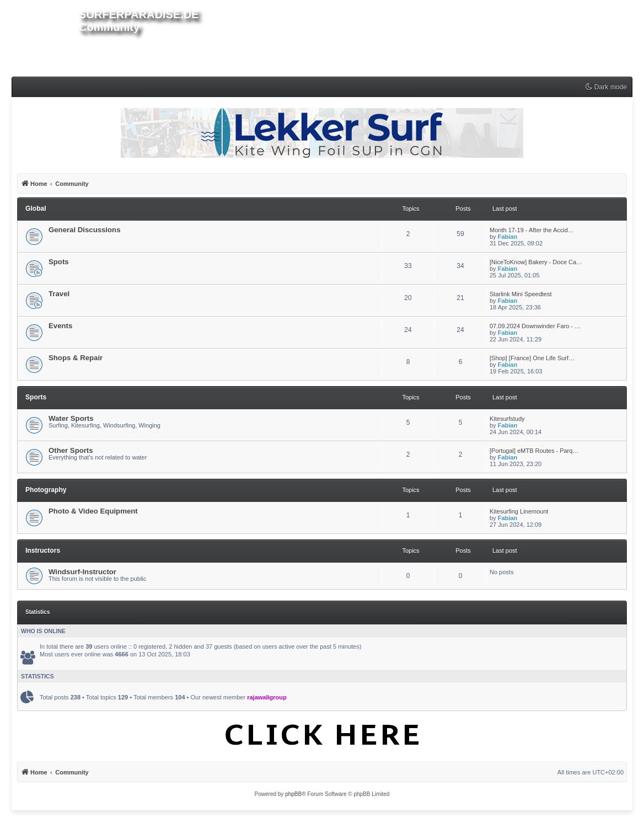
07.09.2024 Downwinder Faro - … (535, 326)
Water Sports (71, 418)
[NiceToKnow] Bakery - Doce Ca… (536, 262)
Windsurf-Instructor (82, 572)
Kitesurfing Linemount (519, 511)
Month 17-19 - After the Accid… (532, 230)
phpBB (293, 794)
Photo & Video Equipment (93, 511)
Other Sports (71, 450)
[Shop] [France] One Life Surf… (532, 358)
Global (36, 209)
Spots (59, 262)
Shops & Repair (76, 358)
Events (60, 326)
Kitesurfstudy (507, 419)
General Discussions (84, 230)
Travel (59, 294)
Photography (46, 490)
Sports (36, 397)
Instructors (43, 551)
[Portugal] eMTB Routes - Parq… (534, 451)
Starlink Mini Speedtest (521, 294)
